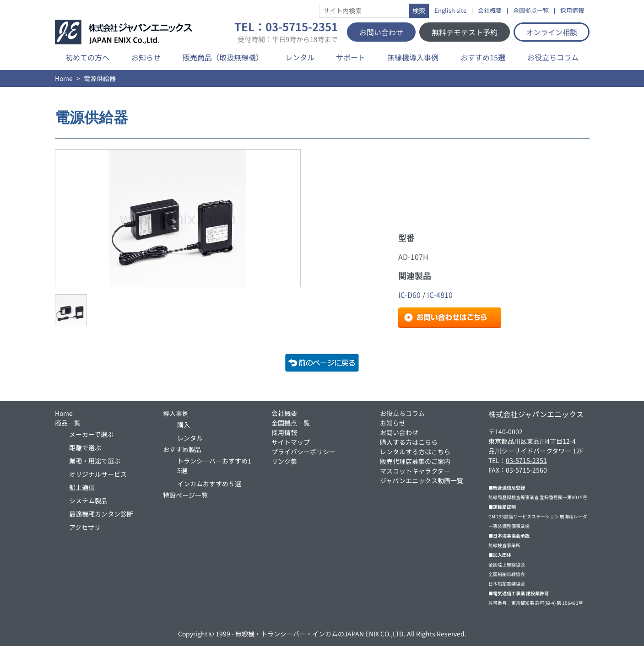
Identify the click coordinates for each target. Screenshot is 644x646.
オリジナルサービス (98, 474)
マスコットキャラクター (415, 471)
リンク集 (284, 461)
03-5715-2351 (526, 460)
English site (450, 11)
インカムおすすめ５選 (209, 484)
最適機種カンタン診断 (101, 514)
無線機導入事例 (413, 57)
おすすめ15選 (483, 57)
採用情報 (572, 11)
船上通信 (82, 487)
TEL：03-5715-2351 (286, 32)
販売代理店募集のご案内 (415, 461)
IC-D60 (409, 295)
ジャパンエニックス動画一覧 (422, 480)
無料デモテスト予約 (465, 32)
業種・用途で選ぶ (95, 461)
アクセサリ (85, 527)
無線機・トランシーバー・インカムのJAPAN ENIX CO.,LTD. (320, 634)
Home (64, 78)
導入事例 (176, 413)
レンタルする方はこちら (415, 452)
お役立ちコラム (553, 57)
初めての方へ (87, 57)
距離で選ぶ (85, 447)
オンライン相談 (552, 32)
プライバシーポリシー (303, 452)
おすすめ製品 (182, 449)
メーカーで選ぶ (91, 434)
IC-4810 (440, 295)
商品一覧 (68, 423)
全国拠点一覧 (531, 11)
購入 (184, 425)
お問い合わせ (381, 32)
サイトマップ (291, 442)
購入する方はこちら (409, 442)
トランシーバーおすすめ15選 (214, 466)
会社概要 (490, 11)
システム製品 (88, 501)
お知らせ (146, 57)
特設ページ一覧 (185, 495)
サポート (351, 57)
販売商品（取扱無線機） (223, 57)
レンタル (300, 57)
